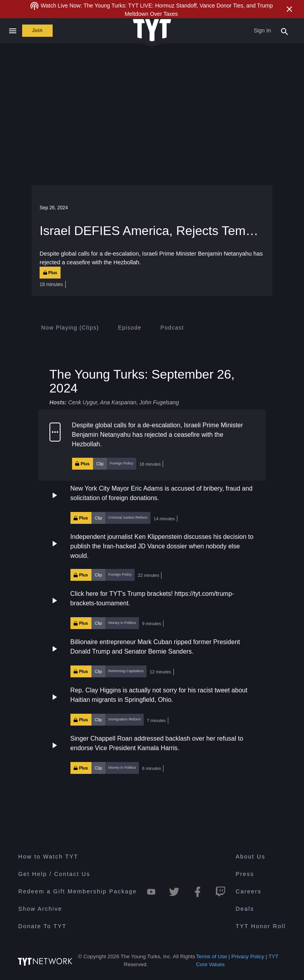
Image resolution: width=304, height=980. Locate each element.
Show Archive (40, 909)
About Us (250, 857)
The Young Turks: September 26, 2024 (142, 381)
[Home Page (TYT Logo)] (152, 31)
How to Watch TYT (48, 857)
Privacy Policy (248, 956)
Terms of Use (212, 956)
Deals (245, 909)
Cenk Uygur (83, 402)
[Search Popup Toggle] (285, 31)
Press (245, 874)
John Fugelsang (159, 402)
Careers (248, 891)
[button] (152, 445)
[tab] (70, 328)
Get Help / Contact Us (54, 874)
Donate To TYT (42, 926)
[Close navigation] (12, 31)
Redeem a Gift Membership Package (78, 891)
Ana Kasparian (118, 402)
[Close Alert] (289, 9)
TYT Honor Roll (261, 926)
